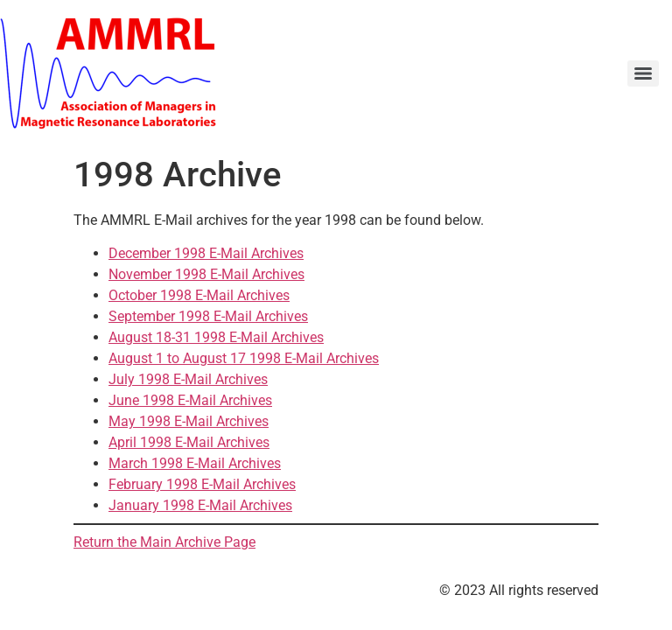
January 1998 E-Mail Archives (200, 505)
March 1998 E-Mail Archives (195, 463)
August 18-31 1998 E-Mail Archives (216, 337)
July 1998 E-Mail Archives (188, 379)
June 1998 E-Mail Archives (190, 400)
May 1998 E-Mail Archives (189, 421)
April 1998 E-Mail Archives (189, 442)
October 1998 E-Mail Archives (199, 295)
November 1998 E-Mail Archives (206, 274)
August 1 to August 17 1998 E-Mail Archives (244, 358)
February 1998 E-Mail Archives (202, 484)
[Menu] (643, 73)
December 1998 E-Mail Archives (206, 253)
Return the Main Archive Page (164, 542)
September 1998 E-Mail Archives (208, 316)
